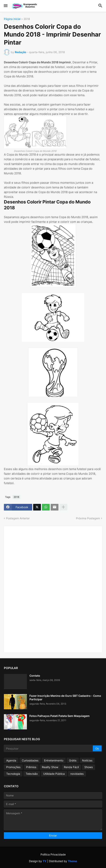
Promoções (13, 767)
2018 (27, 19)
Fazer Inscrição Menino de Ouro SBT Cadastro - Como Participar (65, 697)
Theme (72, 861)
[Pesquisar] (49, 748)
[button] (5, 6)
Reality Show (50, 767)
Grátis (73, 760)
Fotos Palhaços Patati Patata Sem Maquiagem (60, 716)
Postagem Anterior (18, 518)
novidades (77, 774)
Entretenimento (54, 760)
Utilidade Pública (54, 774)
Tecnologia (13, 774)
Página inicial (12, 19)
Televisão (32, 774)
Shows (89, 767)
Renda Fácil (71, 767)
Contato (35, 676)
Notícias (87, 760)
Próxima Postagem (88, 518)
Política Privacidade (53, 854)
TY (45, 861)
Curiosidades (30, 760)
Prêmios (31, 767)
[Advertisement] (37, 589)
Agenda (11, 760)
